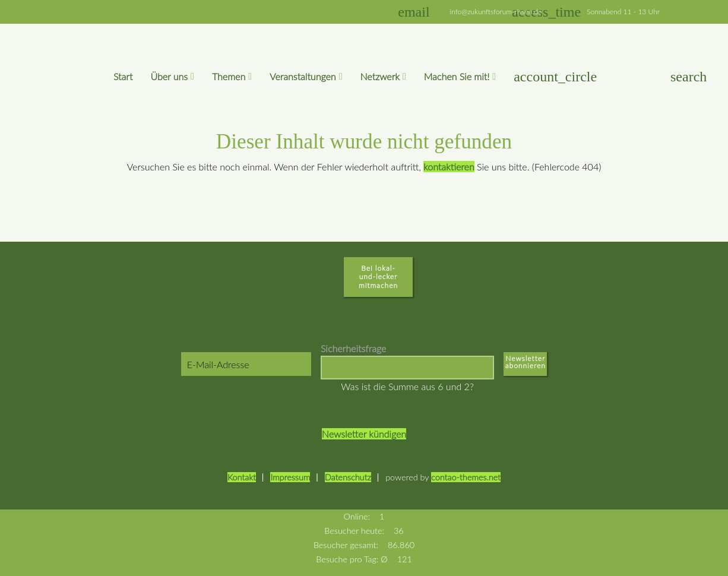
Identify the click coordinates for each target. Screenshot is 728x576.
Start (123, 76)
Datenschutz (348, 477)
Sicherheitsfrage (353, 348)
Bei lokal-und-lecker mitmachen (378, 277)
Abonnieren (526, 368)
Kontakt (242, 477)
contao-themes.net (466, 477)
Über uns (169, 76)
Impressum (290, 477)
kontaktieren (449, 167)
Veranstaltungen (303, 76)
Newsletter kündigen (364, 434)
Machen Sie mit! (457, 76)
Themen (229, 76)
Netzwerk (380, 76)
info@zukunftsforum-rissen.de (496, 12)
